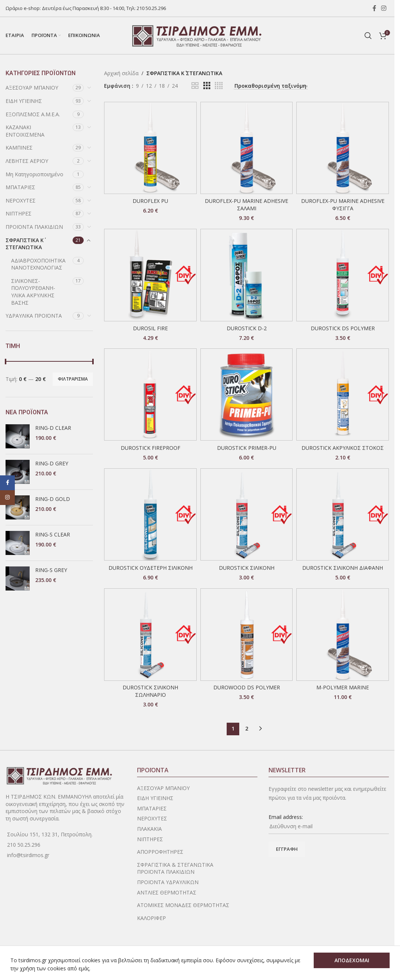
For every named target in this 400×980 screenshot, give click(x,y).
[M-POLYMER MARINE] (343, 635)
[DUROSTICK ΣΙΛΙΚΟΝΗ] (247, 515)
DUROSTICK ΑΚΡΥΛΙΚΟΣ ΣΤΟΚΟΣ (343, 448)
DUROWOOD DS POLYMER (247, 687)
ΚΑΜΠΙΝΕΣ (19, 148)
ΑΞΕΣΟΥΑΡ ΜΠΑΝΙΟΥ (32, 88)
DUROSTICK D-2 (247, 328)
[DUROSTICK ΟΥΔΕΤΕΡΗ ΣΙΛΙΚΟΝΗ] (150, 515)
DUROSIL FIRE (150, 328)
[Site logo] (197, 35)
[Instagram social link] (384, 8)
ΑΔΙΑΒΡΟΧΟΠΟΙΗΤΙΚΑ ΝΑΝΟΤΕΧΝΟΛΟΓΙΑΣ (38, 264)
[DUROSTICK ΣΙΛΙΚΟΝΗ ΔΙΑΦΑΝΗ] (343, 515)
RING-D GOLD (53, 499)
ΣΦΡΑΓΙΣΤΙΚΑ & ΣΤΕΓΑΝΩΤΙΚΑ (175, 865)
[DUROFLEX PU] (150, 148)
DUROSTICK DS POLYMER (343, 328)
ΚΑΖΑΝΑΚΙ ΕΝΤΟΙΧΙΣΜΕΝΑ (25, 131)
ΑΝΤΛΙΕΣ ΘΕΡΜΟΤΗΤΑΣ (167, 892)
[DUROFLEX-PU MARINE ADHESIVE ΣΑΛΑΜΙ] (247, 148)
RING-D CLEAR (53, 428)
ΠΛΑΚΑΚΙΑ (149, 829)
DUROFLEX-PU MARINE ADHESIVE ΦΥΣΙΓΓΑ (343, 205)
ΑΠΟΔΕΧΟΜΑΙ (352, 960)
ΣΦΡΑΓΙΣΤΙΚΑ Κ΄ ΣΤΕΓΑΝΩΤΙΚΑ (25, 244)
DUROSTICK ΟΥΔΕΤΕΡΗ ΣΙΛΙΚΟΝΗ (151, 568)
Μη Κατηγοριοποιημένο (34, 174)
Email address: (286, 817)
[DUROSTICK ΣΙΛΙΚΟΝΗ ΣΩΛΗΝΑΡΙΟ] (150, 635)
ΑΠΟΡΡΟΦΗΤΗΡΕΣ (160, 852)
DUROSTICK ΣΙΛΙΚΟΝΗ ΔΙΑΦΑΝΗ (343, 568)
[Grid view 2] (195, 86)
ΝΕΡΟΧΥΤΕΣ (21, 200)
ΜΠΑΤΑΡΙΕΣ (20, 187)
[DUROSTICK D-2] (247, 275)
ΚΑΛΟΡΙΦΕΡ (151, 918)
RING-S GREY (51, 570)
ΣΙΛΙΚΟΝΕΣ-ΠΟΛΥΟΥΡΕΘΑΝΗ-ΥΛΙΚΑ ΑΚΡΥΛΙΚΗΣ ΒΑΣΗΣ (33, 292)
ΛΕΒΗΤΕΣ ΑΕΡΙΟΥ (27, 161)
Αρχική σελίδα (121, 73)
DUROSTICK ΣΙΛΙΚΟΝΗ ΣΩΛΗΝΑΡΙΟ (150, 691)
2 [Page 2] (247, 728)
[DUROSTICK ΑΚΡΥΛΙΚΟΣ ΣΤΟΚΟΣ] (343, 395)
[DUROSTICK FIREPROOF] (150, 395)
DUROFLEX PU (150, 201)
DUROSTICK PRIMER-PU (247, 448)
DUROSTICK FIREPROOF (151, 448)
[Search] (368, 36)
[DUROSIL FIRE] (150, 275)
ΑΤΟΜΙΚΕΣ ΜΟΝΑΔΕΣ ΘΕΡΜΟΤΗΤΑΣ (183, 905)
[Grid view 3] (207, 86)
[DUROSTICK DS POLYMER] (343, 275)
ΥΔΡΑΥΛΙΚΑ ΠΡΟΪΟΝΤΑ (34, 316)
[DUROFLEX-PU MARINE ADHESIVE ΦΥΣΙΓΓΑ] (343, 148)
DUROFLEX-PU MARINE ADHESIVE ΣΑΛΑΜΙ (246, 205)
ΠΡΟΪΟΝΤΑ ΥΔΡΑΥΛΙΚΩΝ (168, 882)
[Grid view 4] (219, 86)
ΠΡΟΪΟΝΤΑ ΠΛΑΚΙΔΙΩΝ (34, 227)
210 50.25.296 (151, 8)
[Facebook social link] (374, 8)
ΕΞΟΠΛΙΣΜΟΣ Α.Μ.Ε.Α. (33, 114)
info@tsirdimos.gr (28, 855)
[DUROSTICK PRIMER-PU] (247, 395)
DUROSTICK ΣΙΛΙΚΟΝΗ (247, 568)
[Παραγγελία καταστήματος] (271, 86)
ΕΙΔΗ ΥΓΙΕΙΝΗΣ (24, 101)
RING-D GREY (52, 463)
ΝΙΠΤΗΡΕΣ (19, 213)
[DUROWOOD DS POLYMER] (247, 635)
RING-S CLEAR (53, 534)
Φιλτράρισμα (73, 379)
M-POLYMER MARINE (343, 687)
